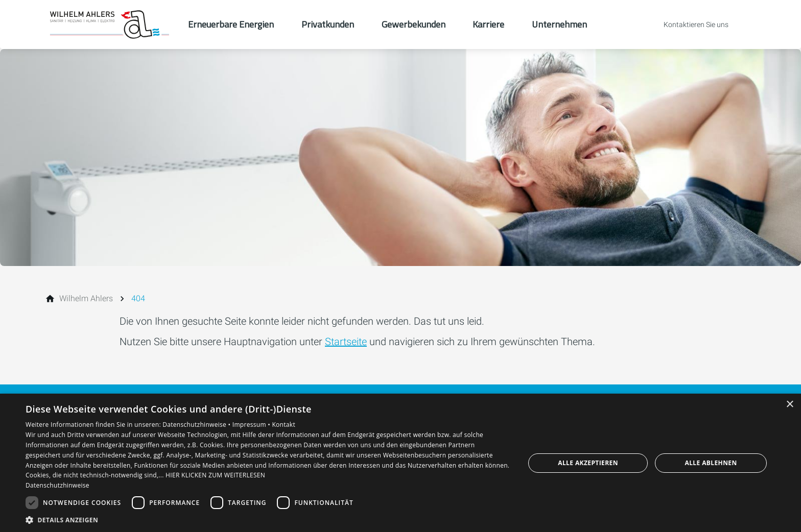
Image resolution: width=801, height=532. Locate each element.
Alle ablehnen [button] (711, 463)
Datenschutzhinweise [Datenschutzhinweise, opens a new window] (57, 485)
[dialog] (400, 463)
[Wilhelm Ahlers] (86, 299)
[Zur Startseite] (110, 25)
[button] (268, 519)
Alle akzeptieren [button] (588, 463)
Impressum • (252, 425)
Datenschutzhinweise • (197, 425)
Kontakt (284, 425)
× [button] (790, 405)
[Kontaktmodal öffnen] (689, 25)
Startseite (346, 342)
